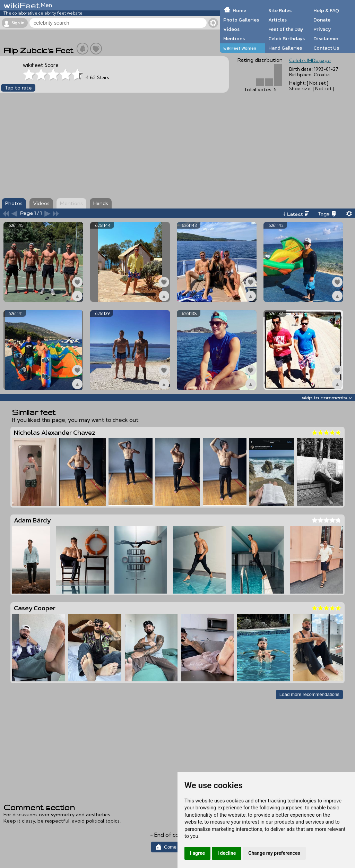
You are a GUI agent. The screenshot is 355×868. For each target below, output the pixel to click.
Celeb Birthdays (287, 39)
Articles (278, 20)
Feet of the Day (286, 29)
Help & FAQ (326, 10)
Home (239, 10)
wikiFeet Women (240, 48)
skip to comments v (327, 398)
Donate (322, 20)
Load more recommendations (309, 694)
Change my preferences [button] (274, 853)
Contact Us (326, 48)
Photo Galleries (241, 20)
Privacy (322, 29)
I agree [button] (197, 853)
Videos (231, 29)
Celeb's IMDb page (310, 60)
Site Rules (280, 10)
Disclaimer (326, 39)
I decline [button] (227, 853)
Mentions (234, 39)
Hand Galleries (285, 48)
